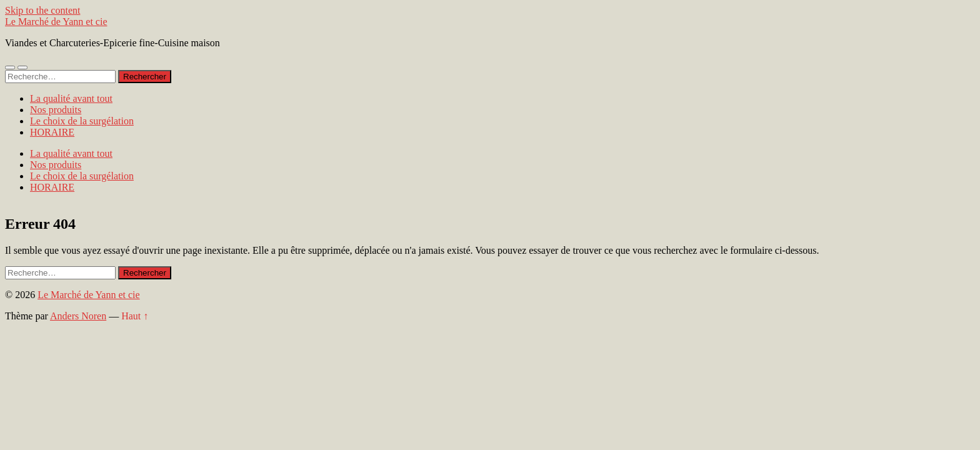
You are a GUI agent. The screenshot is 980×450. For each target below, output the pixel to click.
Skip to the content (42, 10)
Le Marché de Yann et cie (56, 22)
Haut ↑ (135, 316)
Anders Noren (78, 316)
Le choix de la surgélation (82, 121)
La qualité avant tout (71, 98)
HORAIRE (52, 132)
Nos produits (56, 110)
